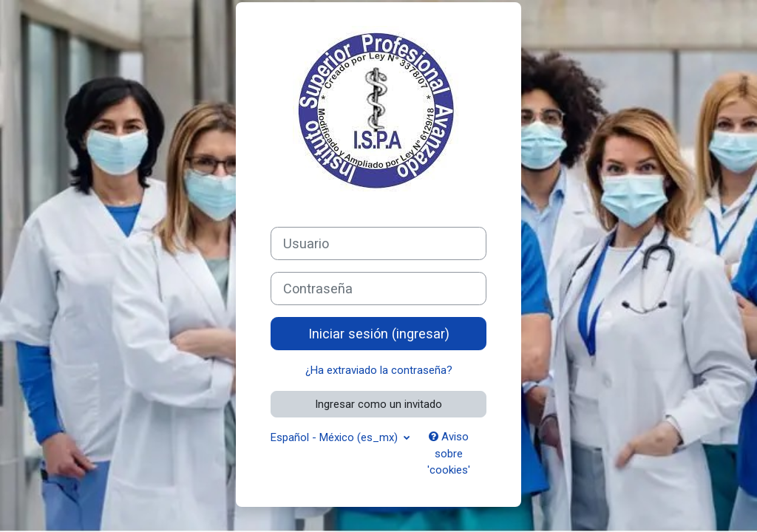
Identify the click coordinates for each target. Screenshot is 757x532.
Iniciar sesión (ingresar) (379, 334)
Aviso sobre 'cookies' (449, 453)
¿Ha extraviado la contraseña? (379, 370)
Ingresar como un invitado (378, 404)
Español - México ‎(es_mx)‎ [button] (336, 437)
